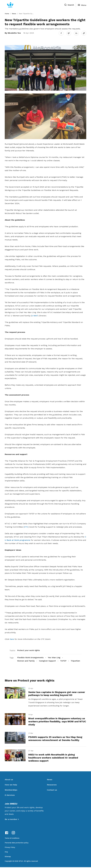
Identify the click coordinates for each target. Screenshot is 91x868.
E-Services (10, 796)
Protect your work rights (28, 650)
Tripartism (75, 660)
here (12, 639)
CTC (26, 526)
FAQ (6, 853)
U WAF (35, 315)
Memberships (11, 791)
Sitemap (8, 857)
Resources (52, 786)
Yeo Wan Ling (54, 657)
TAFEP (63, 660)
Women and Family (26, 660)
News (14, 14)
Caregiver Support (47, 660)
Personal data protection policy (17, 844)
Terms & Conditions (12, 839)
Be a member (11, 820)
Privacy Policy (10, 848)
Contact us (52, 791)
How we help (11, 786)
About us (9, 780)
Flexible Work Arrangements (30, 657)
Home (7, 14)
